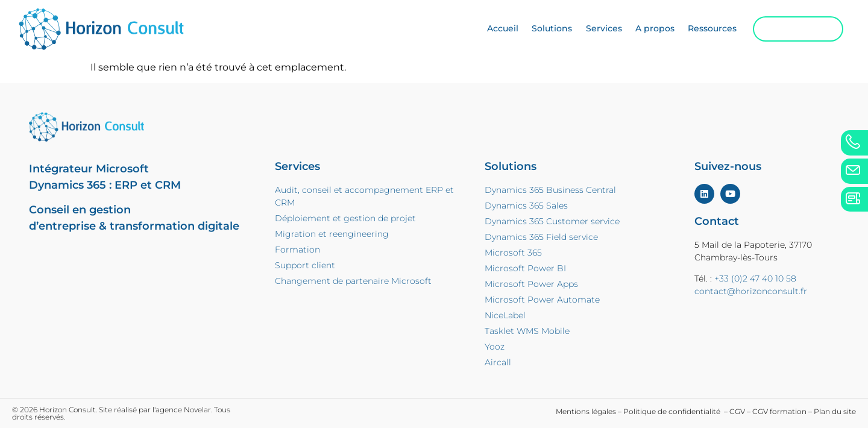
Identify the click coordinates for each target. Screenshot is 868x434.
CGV (737, 411)
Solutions (542, 30)
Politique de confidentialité (673, 411)
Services (594, 30)
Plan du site (835, 411)
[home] (116, 30)
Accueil (492, 30)
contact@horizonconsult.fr (751, 291)
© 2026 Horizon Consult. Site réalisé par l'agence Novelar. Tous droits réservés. (121, 413)
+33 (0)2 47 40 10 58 (755, 278)
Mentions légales (586, 411)
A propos (645, 30)
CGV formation (779, 411)
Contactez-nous (788, 30)
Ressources (703, 30)
